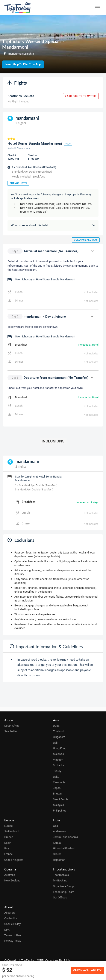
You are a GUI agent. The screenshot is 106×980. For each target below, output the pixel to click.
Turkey (57, 771)
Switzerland (11, 831)
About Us (10, 913)
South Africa (12, 726)
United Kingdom (14, 860)
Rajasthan (59, 860)
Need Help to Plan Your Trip (23, 64)
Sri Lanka (59, 765)
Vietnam (58, 760)
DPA (7, 930)
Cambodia (59, 782)
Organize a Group (63, 886)
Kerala (57, 843)
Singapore (59, 737)
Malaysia (58, 805)
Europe (8, 826)
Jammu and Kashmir (66, 837)
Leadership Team (64, 892)
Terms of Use (13, 935)
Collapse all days (86, 240)
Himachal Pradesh (64, 848)
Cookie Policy (12, 924)
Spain (8, 843)
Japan (57, 788)
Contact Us (11, 918)
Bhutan (57, 793)
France (8, 854)
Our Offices (60, 897)
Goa (55, 826)
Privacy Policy (13, 941)
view (68, 144)
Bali (55, 743)
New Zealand (12, 880)
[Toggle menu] (97, 8)
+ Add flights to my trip (81, 96)
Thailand (58, 731)
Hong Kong (60, 748)
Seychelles (11, 731)
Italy (7, 848)
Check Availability (87, 970)
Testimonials (61, 875)
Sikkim (57, 854)
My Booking (60, 880)
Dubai (57, 726)
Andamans (60, 831)
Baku (56, 777)
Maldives (58, 754)
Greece (9, 837)
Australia (10, 875)
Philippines (60, 810)
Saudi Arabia (61, 799)
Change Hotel (18, 183)
